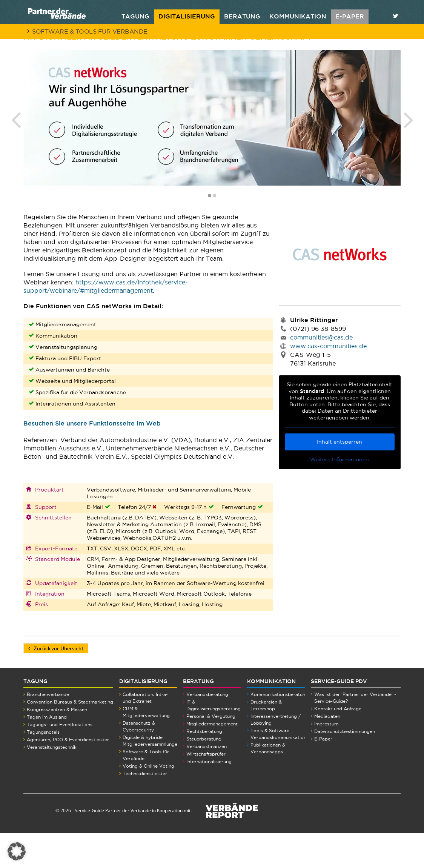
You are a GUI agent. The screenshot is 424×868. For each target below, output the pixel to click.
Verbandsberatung (207, 729)
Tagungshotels (43, 767)
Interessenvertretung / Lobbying (276, 755)
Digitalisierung (187, 16)
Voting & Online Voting (148, 801)
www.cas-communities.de (328, 381)
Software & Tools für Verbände (90, 31)
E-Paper (323, 774)
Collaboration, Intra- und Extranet (145, 733)
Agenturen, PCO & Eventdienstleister (68, 775)
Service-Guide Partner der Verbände (113, 846)
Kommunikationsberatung (279, 729)
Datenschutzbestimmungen (345, 766)
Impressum (326, 759)
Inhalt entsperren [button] (340, 477)
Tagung (135, 16)
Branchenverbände (48, 729)
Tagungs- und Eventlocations (60, 760)
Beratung (242, 16)
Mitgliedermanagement (212, 759)
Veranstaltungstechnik (52, 782)
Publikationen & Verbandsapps (268, 783)
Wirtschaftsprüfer (206, 789)
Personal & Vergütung (211, 751)
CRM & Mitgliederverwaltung (146, 747)
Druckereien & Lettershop (266, 740)
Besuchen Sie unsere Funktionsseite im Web (92, 458)
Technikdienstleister (145, 809)
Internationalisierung (209, 797)
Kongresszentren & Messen (57, 744)
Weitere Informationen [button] (340, 495)
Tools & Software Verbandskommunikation (278, 769)
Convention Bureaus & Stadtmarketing (70, 737)
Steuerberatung (204, 774)
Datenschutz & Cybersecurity (139, 761)
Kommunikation (298, 16)
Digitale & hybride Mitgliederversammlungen (151, 776)
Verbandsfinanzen (207, 781)
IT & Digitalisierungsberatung (214, 740)
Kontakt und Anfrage (338, 744)
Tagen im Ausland (47, 752)
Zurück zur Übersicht (56, 683)
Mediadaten (327, 751)
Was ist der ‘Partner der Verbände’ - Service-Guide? (355, 733)
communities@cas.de (321, 372)
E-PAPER (350, 16)
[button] (17, 851)
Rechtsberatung (204, 766)
